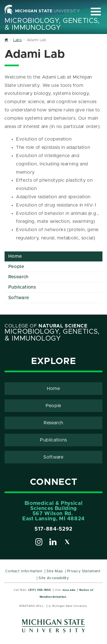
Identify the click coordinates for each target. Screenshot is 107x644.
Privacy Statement (84, 571)
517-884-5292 (53, 529)
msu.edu (69, 590)
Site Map (55, 571)
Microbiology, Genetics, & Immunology (52, 24)
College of (46, 326)
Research (18, 277)
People (16, 267)
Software (19, 298)
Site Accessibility (54, 578)
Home (15, 256)
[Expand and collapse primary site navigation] (96, 12)
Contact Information (24, 571)
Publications (22, 287)
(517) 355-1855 (40, 590)
